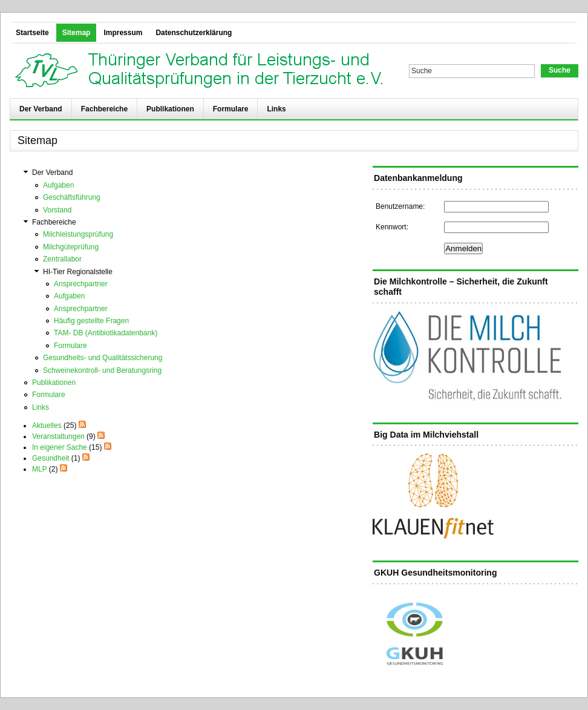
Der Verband (41, 109)
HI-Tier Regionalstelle (78, 272)
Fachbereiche (104, 109)
